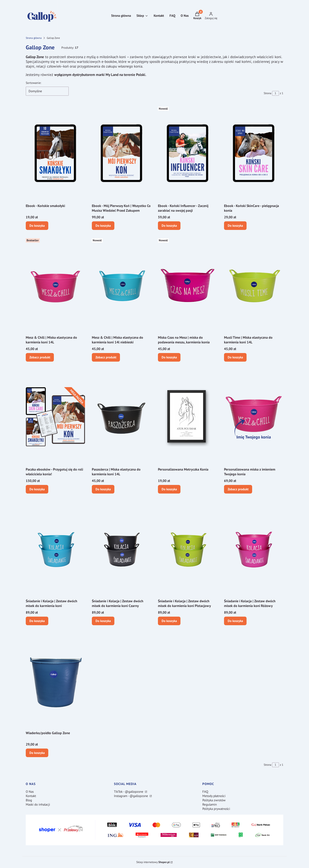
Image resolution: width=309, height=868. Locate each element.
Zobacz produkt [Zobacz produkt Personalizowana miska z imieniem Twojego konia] (238, 489)
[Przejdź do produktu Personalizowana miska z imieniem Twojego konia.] (254, 417)
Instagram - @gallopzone (131, 796)
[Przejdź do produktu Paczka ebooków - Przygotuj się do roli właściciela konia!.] (55, 417)
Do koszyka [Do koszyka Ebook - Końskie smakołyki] (37, 225)
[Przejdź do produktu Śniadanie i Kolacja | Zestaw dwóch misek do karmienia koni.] (55, 548)
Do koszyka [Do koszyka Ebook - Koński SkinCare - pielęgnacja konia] (235, 225)
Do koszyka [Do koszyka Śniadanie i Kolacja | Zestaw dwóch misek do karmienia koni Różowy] (235, 621)
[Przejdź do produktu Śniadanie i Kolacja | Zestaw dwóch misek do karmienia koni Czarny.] (121, 548)
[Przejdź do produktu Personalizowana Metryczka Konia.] (188, 417)
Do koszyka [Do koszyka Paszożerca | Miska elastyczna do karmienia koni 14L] (103, 489)
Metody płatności (214, 796)
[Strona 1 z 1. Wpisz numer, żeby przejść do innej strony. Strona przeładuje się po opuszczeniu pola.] (276, 93)
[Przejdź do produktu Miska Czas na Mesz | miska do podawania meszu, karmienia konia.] (188, 285)
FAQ (205, 792)
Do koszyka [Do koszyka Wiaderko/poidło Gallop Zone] (37, 753)
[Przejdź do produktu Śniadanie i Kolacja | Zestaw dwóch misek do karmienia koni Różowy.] (254, 548)
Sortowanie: (33, 83)
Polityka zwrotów (214, 800)
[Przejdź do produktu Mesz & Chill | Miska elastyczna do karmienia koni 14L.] (55, 285)
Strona (267, 93)
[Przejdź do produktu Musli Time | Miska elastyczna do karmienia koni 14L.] (254, 285)
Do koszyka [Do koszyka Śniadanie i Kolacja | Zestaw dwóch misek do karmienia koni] (37, 621)
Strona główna (34, 38)
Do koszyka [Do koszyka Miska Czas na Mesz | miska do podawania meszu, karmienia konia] (169, 357)
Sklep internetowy (153, 862)
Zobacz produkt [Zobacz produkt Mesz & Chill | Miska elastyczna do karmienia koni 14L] (40, 357)
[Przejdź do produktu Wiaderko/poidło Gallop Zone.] (55, 680)
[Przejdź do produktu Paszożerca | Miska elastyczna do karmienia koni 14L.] (121, 417)
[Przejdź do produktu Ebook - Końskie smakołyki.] (55, 153)
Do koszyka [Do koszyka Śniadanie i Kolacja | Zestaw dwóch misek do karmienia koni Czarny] (103, 621)
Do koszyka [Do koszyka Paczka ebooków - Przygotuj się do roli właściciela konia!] (37, 489)
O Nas (30, 792)
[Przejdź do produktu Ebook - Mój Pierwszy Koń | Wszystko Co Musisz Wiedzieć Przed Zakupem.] (121, 153)
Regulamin (210, 804)
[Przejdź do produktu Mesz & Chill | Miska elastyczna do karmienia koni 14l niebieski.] (121, 285)
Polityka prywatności (216, 809)
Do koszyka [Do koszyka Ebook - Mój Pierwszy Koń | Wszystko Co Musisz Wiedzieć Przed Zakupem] (103, 225)
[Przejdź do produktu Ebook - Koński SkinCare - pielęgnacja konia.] (254, 153)
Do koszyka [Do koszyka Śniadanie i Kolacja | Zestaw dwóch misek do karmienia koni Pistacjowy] (169, 621)
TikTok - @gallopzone (129, 792)
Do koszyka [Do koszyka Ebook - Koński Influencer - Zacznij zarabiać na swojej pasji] (169, 225)
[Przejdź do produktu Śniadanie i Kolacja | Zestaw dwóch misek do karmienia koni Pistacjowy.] (188, 548)
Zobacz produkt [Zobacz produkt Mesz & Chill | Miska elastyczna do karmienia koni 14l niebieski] (106, 357)
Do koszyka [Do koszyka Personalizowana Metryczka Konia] (169, 489)
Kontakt (31, 796)
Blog (29, 800)
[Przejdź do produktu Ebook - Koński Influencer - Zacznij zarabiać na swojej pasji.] (188, 153)
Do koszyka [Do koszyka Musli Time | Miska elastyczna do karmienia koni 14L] (235, 357)
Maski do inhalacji (38, 804)
